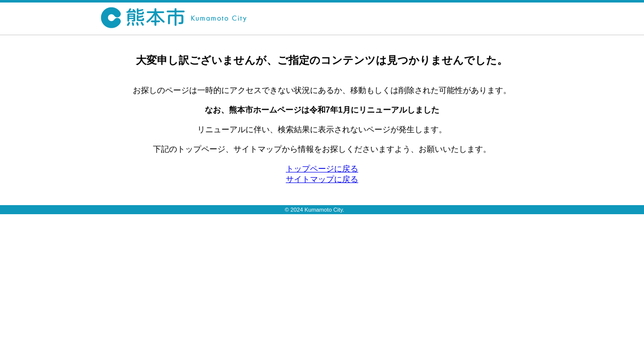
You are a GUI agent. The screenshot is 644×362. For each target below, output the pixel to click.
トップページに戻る (322, 169)
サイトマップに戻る (322, 179)
